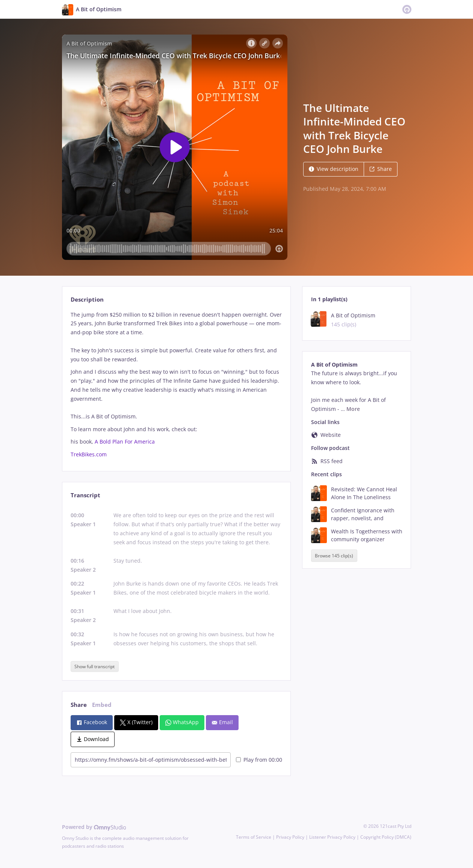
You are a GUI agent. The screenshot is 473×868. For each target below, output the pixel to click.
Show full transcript (94, 666)
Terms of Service (254, 837)
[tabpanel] (176, 385)
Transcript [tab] (85, 495)
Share (381, 169)
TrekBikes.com (89, 454)
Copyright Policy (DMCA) (386, 837)
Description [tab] (87, 300)
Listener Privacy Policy (332, 837)
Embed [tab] (102, 705)
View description (334, 169)
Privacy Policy (290, 837)
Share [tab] (79, 705)
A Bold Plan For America (125, 442)
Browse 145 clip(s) (334, 556)
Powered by (94, 827)
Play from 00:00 (259, 760)
